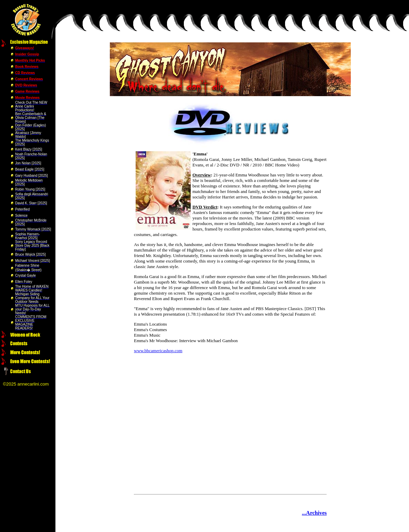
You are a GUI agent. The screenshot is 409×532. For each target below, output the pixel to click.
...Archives (314, 513)
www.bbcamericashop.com (158, 351)
